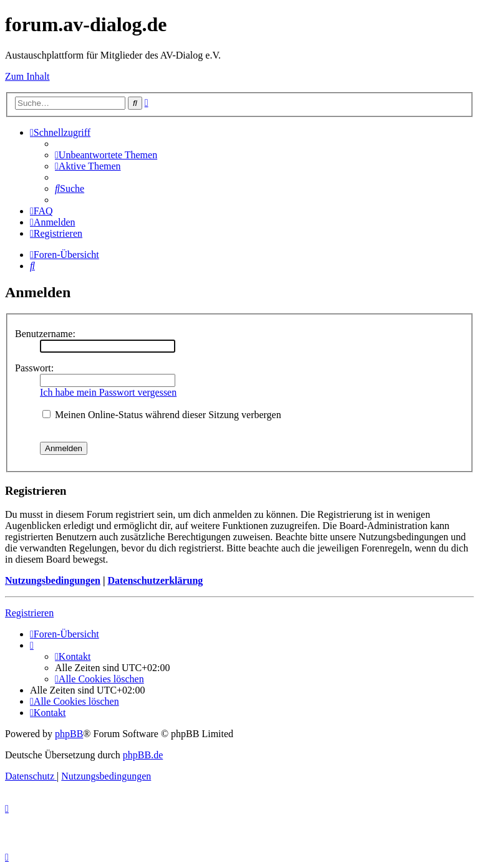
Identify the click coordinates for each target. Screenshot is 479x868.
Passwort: (34, 368)
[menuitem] (106, 155)
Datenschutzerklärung (155, 580)
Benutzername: (45, 334)
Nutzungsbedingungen (53, 580)
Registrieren (29, 613)
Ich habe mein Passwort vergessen (108, 392)
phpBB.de (143, 755)
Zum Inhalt (27, 76)
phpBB (69, 734)
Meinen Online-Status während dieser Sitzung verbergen (162, 415)
